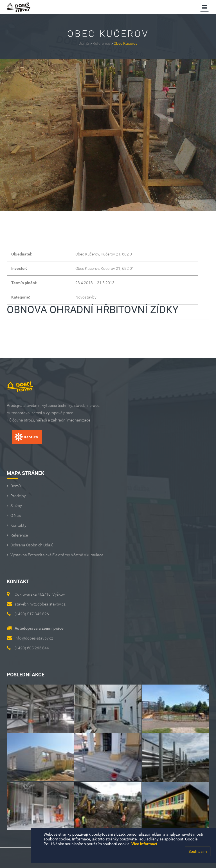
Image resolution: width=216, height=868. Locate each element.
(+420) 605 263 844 (32, 648)
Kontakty (18, 525)
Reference (101, 43)
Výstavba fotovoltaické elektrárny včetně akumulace (57, 555)
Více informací (144, 844)
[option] (108, 135)
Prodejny (18, 496)
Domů (84, 43)
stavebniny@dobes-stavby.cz (40, 604)
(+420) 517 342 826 (32, 614)
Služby (16, 506)
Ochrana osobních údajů (32, 545)
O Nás (16, 515)
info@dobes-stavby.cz (34, 638)
